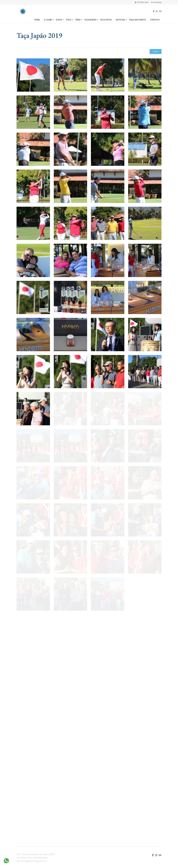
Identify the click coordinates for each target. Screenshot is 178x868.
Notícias (120, 20)
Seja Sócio (106, 20)
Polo (69, 20)
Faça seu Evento (138, 20)
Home (37, 20)
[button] (156, 52)
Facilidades (90, 20)
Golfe (59, 20)
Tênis (78, 20)
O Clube (48, 20)
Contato (155, 20)
